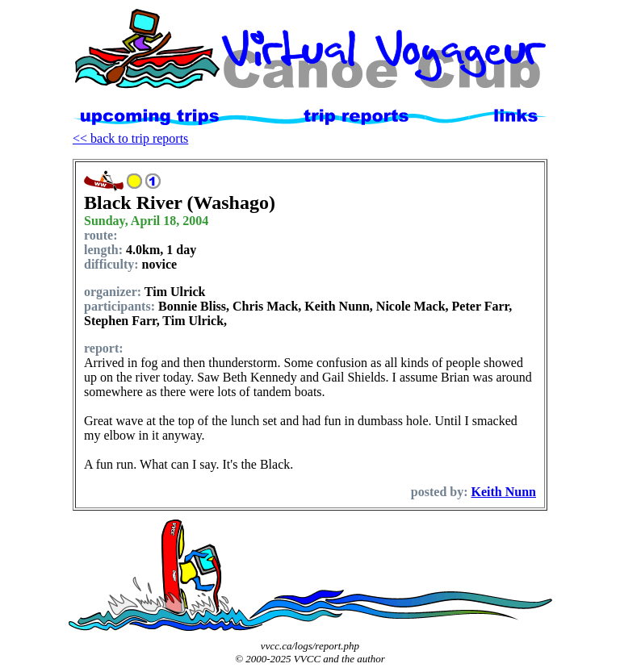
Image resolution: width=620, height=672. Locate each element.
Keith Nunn (504, 492)
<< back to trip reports (130, 138)
